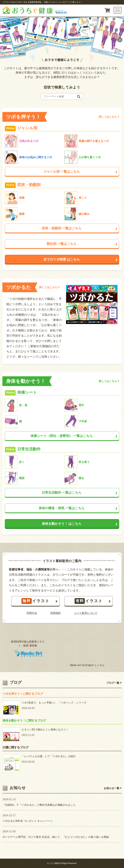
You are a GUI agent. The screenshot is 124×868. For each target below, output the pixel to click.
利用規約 (56, 613)
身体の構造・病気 (78, 508)
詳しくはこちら (109, 117)
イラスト (40, 601)
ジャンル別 (80, 171)
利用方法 (32, 613)
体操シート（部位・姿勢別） (74, 436)
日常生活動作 (80, 493)
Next (120, 40)
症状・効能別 (80, 228)
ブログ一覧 (114, 683)
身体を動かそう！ (80, 524)
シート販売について (86, 613)
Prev (4, 40)
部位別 (82, 244)
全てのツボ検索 (80, 259)
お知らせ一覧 (113, 788)
